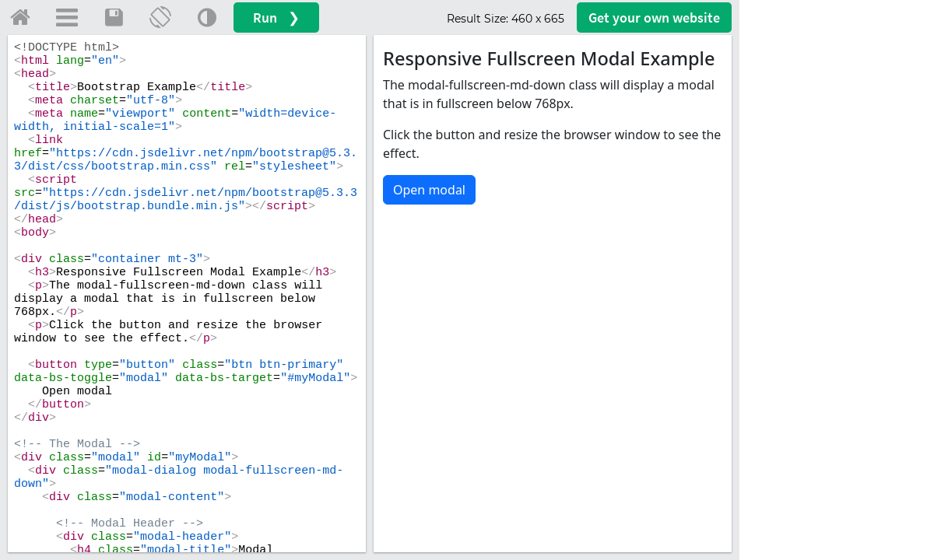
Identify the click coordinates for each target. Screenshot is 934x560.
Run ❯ (276, 17)
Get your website (654, 17)
